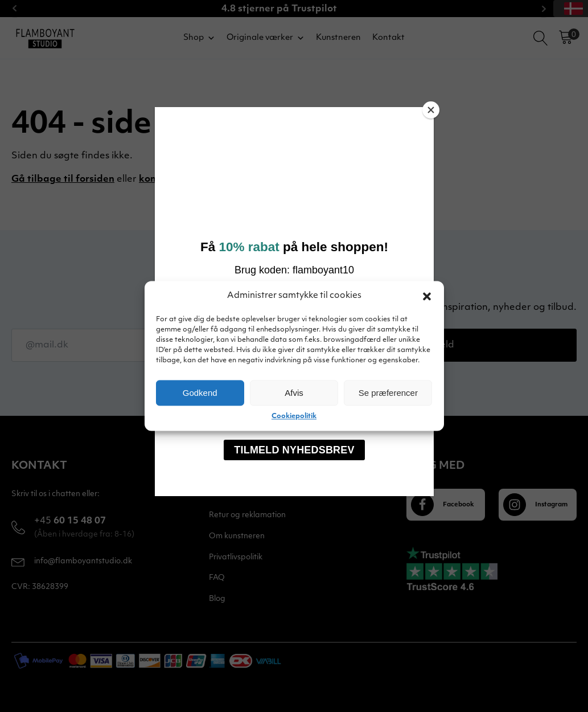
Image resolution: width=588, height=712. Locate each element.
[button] (427, 296)
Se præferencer (388, 393)
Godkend (200, 393)
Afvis (294, 393)
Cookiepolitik (294, 416)
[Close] (431, 110)
